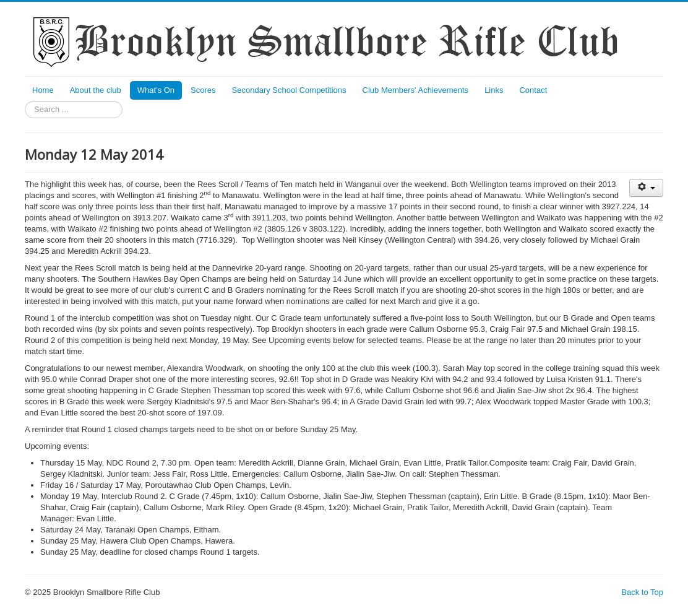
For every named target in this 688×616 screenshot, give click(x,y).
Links (494, 90)
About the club (96, 90)
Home (43, 90)
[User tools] (646, 188)
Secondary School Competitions (289, 90)
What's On (156, 90)
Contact (533, 90)
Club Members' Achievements (416, 90)
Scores (203, 90)
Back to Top (642, 592)
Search (25, 101)
